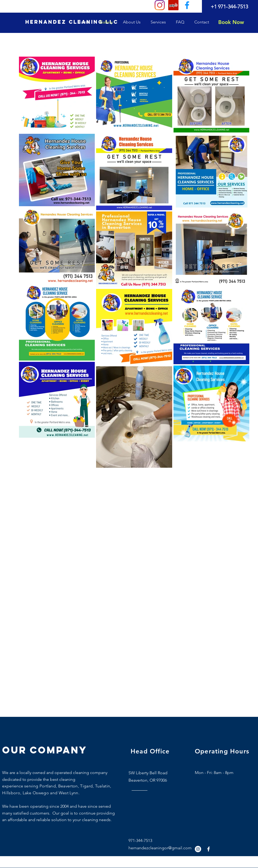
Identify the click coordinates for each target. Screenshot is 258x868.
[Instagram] (160, 5)
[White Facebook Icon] (209, 849)
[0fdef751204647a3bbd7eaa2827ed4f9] (187, 5)
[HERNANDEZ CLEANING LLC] (72, 22)
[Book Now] (231, 22)
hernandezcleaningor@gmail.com (160, 848)
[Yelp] (173, 5)
